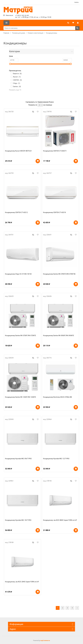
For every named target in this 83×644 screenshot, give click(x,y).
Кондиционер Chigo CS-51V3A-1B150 (18, 274)
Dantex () (17, 87)
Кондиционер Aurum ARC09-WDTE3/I (18, 151)
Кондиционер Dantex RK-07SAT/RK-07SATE (21, 336)
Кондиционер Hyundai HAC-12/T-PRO (56, 459)
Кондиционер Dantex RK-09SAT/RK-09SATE (59, 336)
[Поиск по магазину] (39, 28)
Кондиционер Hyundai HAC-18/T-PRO (18, 520)
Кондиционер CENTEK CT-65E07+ (55, 151)
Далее (77, 608)
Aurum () (17, 77)
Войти (77, 2)
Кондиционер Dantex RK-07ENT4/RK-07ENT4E (59, 274)
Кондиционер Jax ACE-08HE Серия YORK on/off (60, 520)
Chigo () (17, 83)
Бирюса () (17, 74)
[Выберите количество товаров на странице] (40, 105)
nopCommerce (45, 641)
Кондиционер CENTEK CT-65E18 (54, 212)
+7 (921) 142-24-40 (22, 15)
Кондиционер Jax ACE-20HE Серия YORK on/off (22, 582)
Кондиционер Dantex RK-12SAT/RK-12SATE (21, 397)
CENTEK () (17, 80)
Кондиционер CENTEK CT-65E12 (16, 212)
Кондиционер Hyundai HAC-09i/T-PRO (18, 459)
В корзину (38, 161)
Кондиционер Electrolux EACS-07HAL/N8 (57, 397)
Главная (6, 33)
